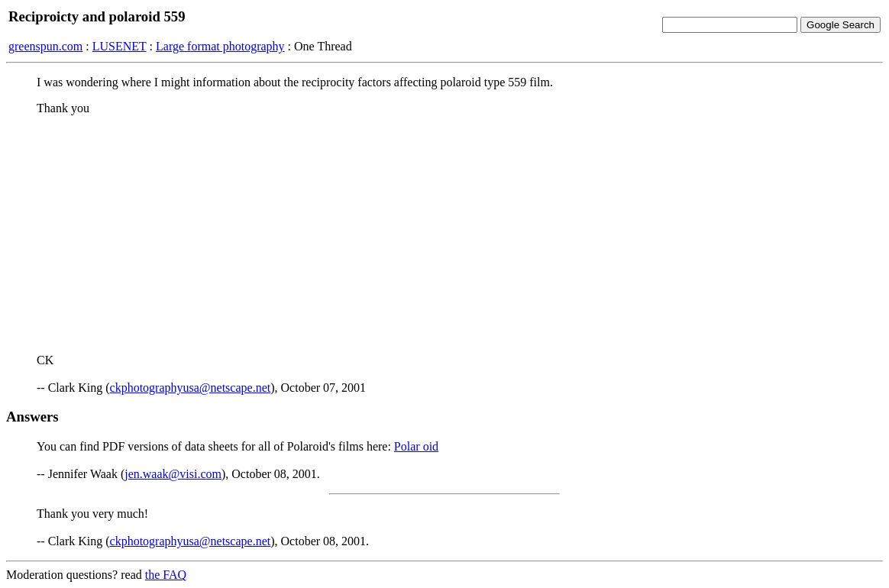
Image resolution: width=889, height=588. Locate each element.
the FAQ (166, 575)
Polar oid (416, 446)
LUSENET (120, 46)
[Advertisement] (444, 234)
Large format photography (220, 46)
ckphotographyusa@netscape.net (191, 388)
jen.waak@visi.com (173, 474)
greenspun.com (45, 46)
